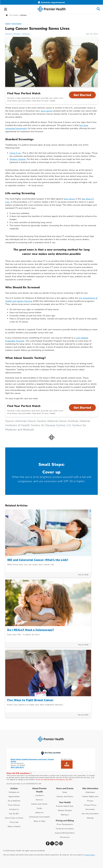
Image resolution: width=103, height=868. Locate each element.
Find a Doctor (14, 805)
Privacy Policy (90, 805)
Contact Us (14, 809)
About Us (39, 813)
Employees (90, 792)
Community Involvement (39, 817)
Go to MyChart (14, 801)
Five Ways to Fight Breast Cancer (30, 700)
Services (39, 800)
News (65, 792)
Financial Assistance (65, 829)
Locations (39, 795)
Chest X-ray (15, 153)
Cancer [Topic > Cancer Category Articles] (8, 24)
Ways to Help (39, 821)
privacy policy (90, 855)
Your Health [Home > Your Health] (14, 15)
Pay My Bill (14, 814)
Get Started (82, 95)
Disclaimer (90, 809)
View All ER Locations (19, 773)
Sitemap (90, 818)
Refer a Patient (14, 826)
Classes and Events (65, 797)
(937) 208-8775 (17, 767)
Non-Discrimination (90, 814)
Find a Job (14, 822)
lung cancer (47, 111)
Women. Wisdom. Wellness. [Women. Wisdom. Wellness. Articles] (18, 34)
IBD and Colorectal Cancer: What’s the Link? (38, 560)
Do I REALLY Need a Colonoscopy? (31, 630)
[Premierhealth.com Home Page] (7, 15)
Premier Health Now (65, 806)
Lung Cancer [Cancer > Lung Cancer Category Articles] (17, 24)
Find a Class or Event (14, 818)
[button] (6, 9)
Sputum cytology (18, 159)
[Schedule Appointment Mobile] (51, 2)
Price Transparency (65, 824)
